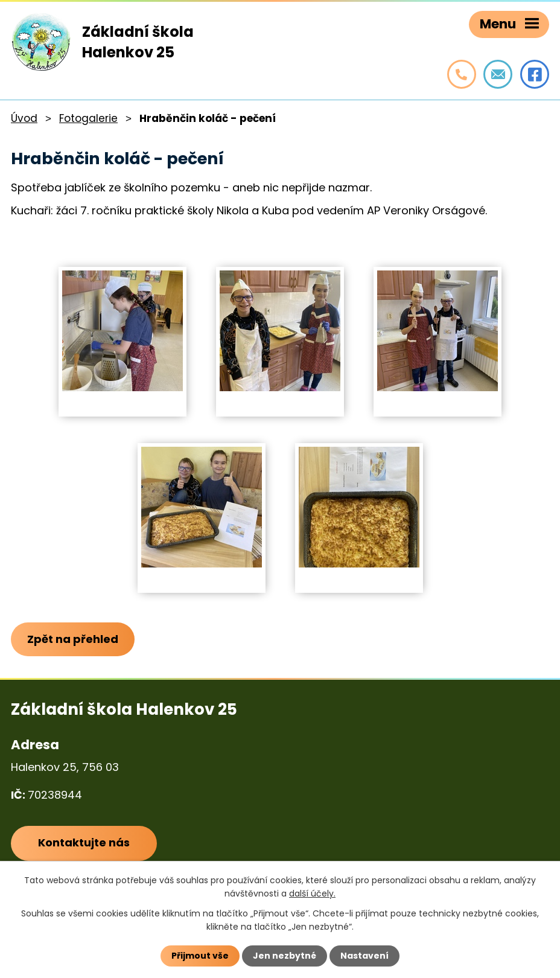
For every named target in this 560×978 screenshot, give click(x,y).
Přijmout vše (200, 956)
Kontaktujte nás (84, 843)
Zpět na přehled (73, 639)
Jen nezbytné (285, 956)
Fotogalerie (88, 118)
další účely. (312, 893)
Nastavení (364, 956)
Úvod (24, 118)
